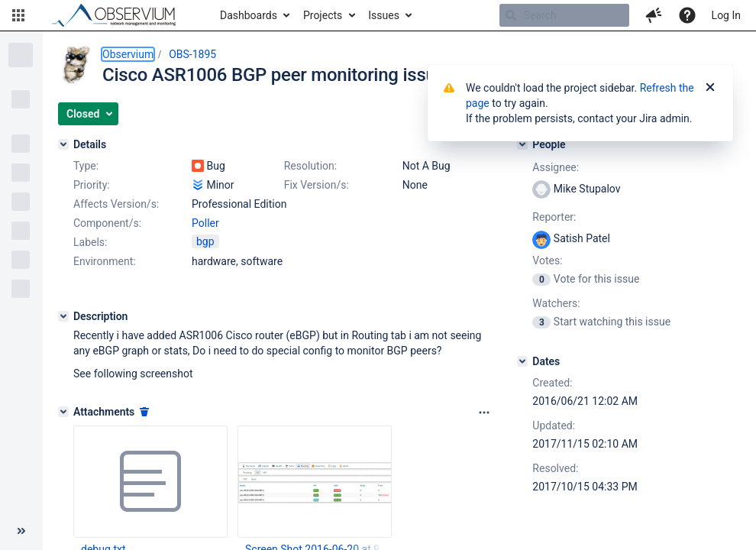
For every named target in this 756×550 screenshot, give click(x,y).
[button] (18, 15)
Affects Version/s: (116, 204)
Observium (128, 54)
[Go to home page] (121, 15)
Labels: (90, 242)
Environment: (105, 261)
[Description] (63, 316)
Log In (726, 15)
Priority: (92, 185)
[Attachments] (63, 412)
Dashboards (249, 15)
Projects (323, 15)
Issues (384, 15)
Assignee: (556, 167)
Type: (86, 166)
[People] (522, 144)
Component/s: (107, 223)
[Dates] (522, 361)
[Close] (710, 88)
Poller (205, 223)
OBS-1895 (192, 54)
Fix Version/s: (317, 185)
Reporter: (554, 217)
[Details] (63, 144)
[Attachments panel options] (484, 412)
